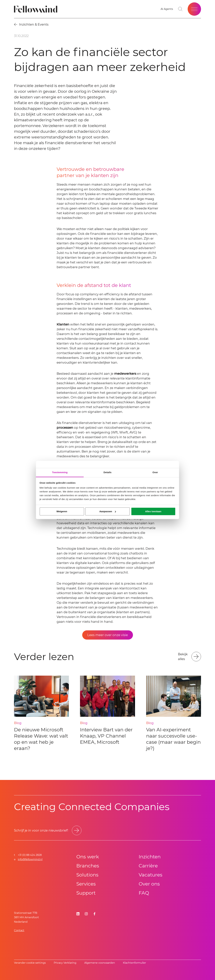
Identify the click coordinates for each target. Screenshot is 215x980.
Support (86, 893)
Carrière (148, 866)
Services (86, 884)
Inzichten (150, 857)
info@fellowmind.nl (30, 859)
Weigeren (62, 511)
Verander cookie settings (30, 963)
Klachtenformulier (134, 963)
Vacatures (151, 875)
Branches (88, 866)
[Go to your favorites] (167, 9)
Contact (19, 930)
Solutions (87, 875)
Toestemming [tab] (60, 472)
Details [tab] (107, 472)
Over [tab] (155, 472)
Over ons (149, 884)
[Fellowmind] (37, 9)
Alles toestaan (153, 511)
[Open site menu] (194, 9)
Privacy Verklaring (65, 963)
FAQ (144, 893)
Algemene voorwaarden (100, 963)
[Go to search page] (180, 9)
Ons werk (88, 857)
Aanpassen (108, 511)
